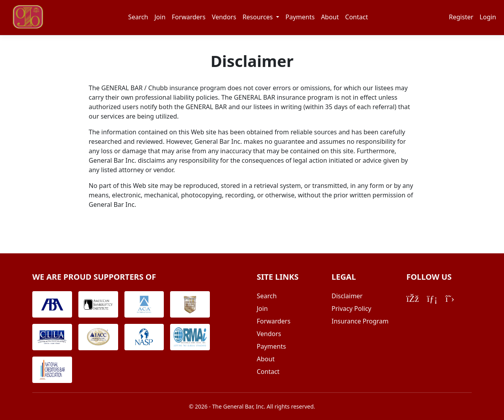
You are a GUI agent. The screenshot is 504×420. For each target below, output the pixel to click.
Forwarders (189, 17)
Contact (357, 17)
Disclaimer (347, 296)
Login (488, 17)
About (330, 17)
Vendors (224, 17)
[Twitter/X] (450, 298)
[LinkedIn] (432, 298)
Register (461, 17)
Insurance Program (360, 321)
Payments (300, 17)
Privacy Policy (351, 308)
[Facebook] (413, 298)
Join (160, 17)
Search (138, 17)
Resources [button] (258, 17)
